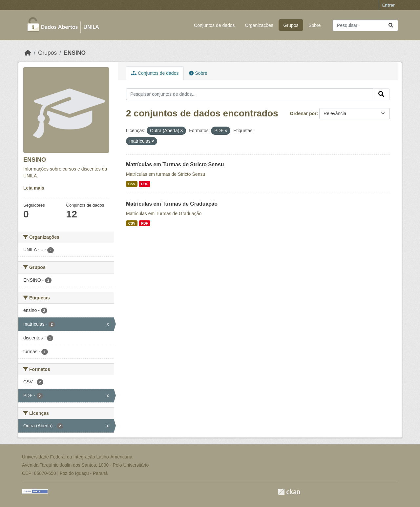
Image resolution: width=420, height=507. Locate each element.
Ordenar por (303, 113)
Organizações (259, 25)
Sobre (315, 25)
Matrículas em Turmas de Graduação (172, 204)
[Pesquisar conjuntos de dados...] (365, 25)
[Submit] (391, 25)
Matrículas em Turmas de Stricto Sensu (175, 164)
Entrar (388, 5)
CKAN (289, 492)
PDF (145, 184)
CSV (132, 184)
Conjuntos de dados (214, 25)
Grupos (291, 25)
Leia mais (34, 188)
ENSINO (75, 53)
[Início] (28, 53)
